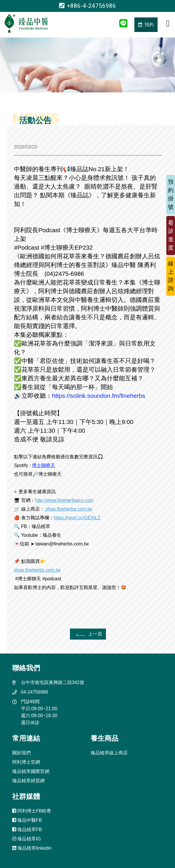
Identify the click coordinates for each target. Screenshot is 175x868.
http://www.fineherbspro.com (64, 500)
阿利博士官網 (26, 762)
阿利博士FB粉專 (32, 811)
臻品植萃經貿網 (28, 781)
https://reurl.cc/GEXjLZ (77, 518)
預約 (146, 25)
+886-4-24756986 (88, 6)
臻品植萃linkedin (32, 848)
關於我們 (21, 753)
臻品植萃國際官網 (31, 771)
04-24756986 (35, 692)
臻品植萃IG (27, 839)
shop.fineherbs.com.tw (68, 509)
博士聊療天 (44, 465)
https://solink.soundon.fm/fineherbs (99, 396)
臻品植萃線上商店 (109, 753)
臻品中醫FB (27, 820)
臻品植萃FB (27, 829)
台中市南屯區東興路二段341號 (53, 682)
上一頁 (88, 634)
